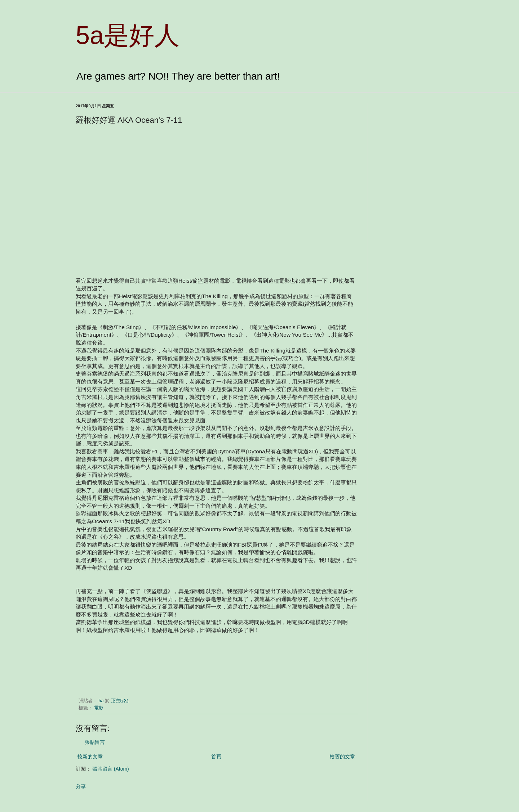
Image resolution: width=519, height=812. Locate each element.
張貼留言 (95, 742)
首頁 (216, 757)
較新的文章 (90, 757)
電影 (99, 708)
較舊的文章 (342, 757)
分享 (81, 786)
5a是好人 (128, 35)
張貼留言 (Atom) (111, 769)
